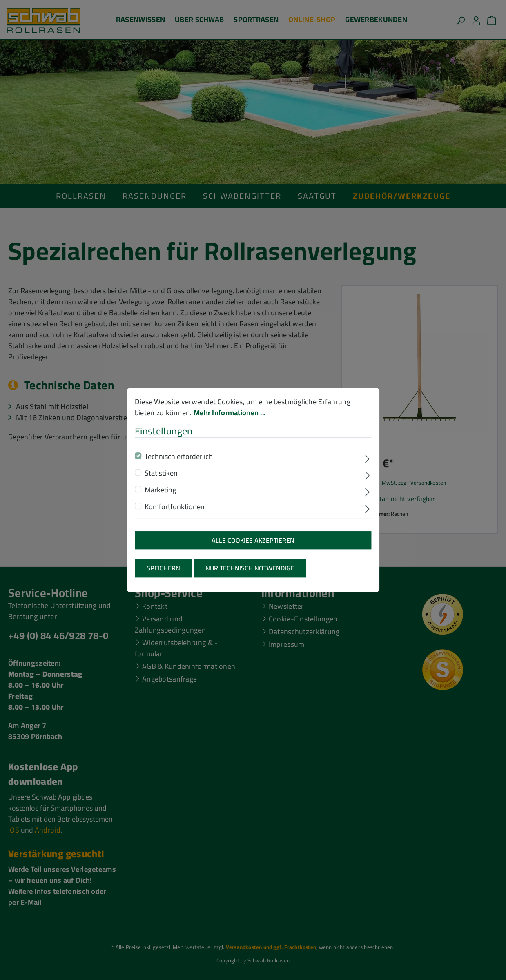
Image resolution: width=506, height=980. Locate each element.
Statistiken (161, 476)
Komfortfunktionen (175, 510)
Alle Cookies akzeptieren (253, 543)
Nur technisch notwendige (250, 572)
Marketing (160, 493)
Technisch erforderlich (179, 460)
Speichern (163, 572)
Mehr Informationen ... (230, 416)
